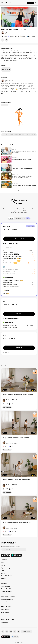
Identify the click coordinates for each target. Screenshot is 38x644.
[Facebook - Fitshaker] (3, 631)
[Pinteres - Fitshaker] (19, 631)
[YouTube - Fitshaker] (11, 631)
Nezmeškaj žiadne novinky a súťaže (11, 547)
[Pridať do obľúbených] (6, 40)
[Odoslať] (24, 549)
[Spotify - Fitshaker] (15, 631)
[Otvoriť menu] (36, 3)
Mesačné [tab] (11, 218)
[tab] (26, 218)
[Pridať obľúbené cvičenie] (10, 149)
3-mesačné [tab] (18, 218)
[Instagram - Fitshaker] (7, 631)
